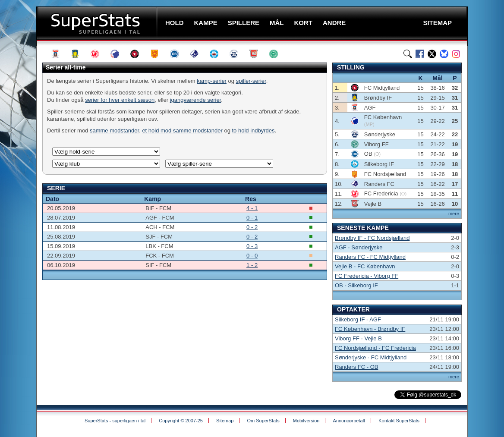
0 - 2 (252, 227)
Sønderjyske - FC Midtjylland (371, 357)
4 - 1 (252, 208)
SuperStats (98, 23)
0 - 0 (252, 256)
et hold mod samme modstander (182, 130)
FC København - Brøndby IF (370, 329)
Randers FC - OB (356, 367)
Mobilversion (306, 421)
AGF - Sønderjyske (359, 247)
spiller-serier (251, 81)
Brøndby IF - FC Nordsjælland (372, 238)
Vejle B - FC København (365, 266)
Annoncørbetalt (349, 421)
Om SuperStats (263, 421)
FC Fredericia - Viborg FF (367, 276)
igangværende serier (196, 100)
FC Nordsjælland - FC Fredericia (375, 348)
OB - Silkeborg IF (356, 285)
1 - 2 (252, 265)
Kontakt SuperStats (399, 421)
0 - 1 (252, 218)
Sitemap (225, 421)
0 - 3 (252, 246)
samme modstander (114, 130)
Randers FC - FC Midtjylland (370, 257)
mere (454, 214)
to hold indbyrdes (254, 130)
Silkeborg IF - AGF (358, 319)
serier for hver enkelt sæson (120, 100)
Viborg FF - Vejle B (358, 338)
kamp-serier (212, 81)
